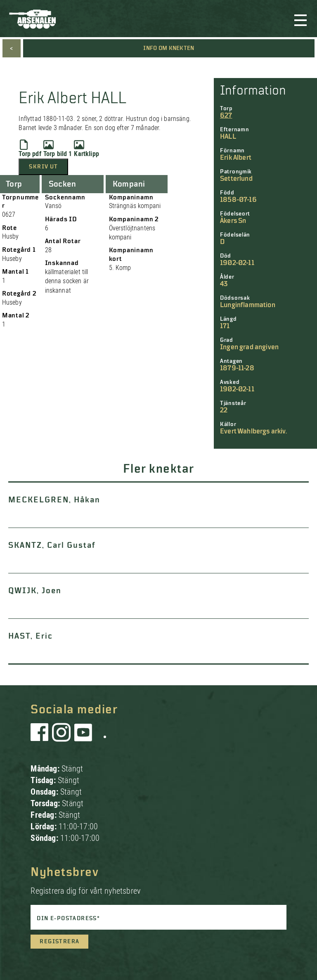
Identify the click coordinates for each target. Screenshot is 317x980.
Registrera (59, 942)
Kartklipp (86, 149)
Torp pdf (30, 149)
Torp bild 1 (58, 149)
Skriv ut (43, 167)
